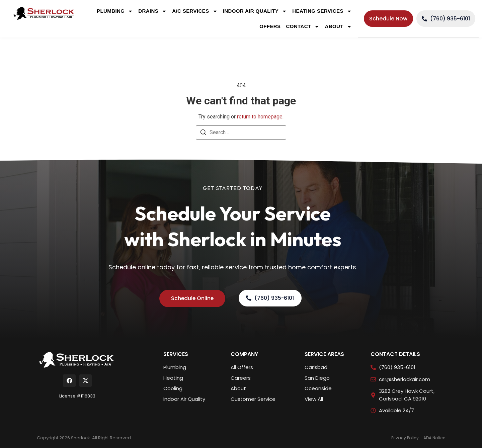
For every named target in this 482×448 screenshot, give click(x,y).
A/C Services (195, 11)
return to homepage (260, 117)
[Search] (203, 133)
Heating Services (322, 11)
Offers (270, 26)
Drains (152, 11)
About (338, 27)
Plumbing (115, 11)
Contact (303, 27)
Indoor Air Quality (255, 11)
